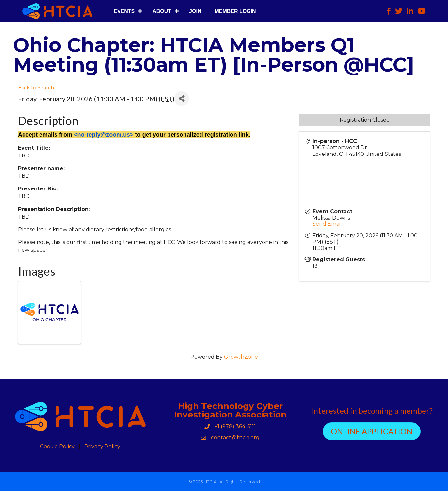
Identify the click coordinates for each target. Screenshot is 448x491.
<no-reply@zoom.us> (104, 135)
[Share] (182, 98)
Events (124, 11)
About (162, 11)
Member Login (235, 11)
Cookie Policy (57, 447)
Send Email (327, 224)
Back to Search (36, 88)
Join (195, 11)
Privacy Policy (102, 447)
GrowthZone (241, 357)
